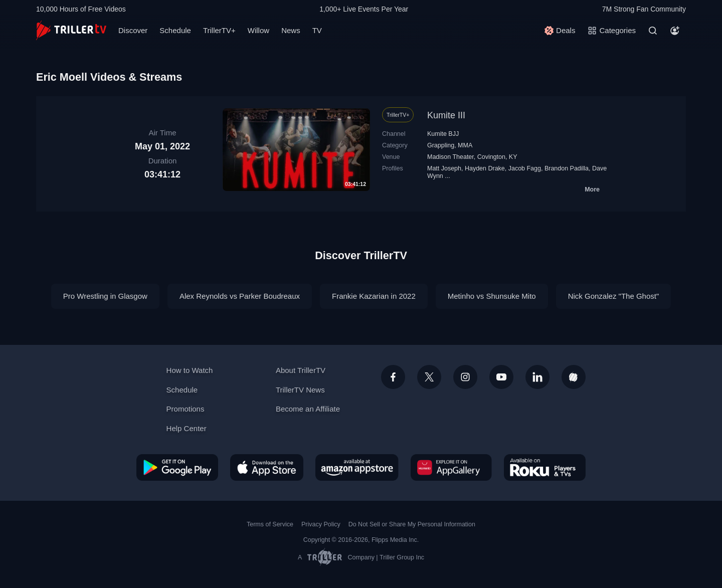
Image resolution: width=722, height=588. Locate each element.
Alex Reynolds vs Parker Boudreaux (240, 296)
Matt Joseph (444, 168)
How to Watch (190, 370)
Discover (133, 30)
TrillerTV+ (219, 30)
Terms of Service (270, 524)
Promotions (186, 409)
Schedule (175, 30)
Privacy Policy (321, 524)
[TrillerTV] (71, 30)
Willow (258, 30)
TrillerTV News (300, 390)
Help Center (187, 428)
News (291, 30)
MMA (465, 145)
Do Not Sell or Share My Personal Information (412, 524)
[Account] (675, 31)
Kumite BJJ (443, 134)
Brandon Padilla (567, 168)
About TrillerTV (301, 370)
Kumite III (446, 115)
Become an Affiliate (308, 409)
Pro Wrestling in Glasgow (105, 296)
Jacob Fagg (525, 168)
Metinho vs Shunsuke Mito (492, 296)
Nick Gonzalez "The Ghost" (614, 296)
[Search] (653, 31)
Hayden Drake (485, 168)
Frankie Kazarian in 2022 (374, 296)
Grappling (441, 145)
